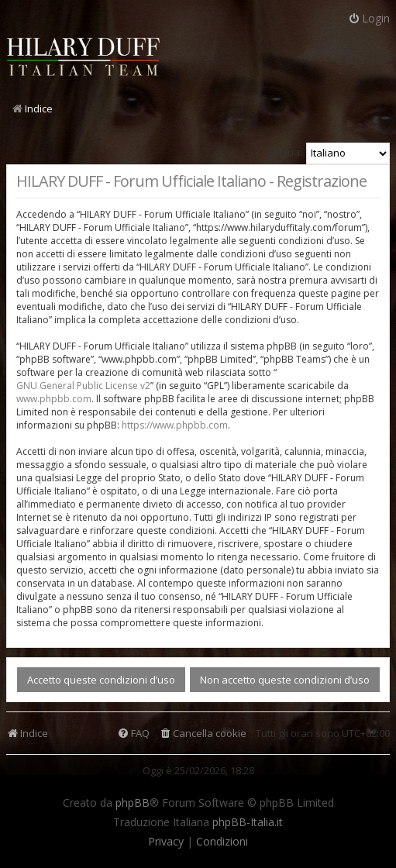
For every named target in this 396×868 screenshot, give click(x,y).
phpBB (133, 803)
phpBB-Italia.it (248, 822)
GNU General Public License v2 (83, 386)
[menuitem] (203, 734)
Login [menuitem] (369, 18)
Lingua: (286, 152)
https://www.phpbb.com (175, 425)
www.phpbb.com (54, 399)
